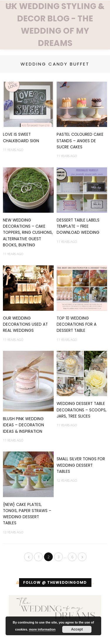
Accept (77, 629)
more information (42, 629)
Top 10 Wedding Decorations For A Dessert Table (77, 324)
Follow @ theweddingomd (55, 582)
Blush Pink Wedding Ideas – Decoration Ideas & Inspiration (23, 425)
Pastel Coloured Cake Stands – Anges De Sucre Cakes (80, 141)
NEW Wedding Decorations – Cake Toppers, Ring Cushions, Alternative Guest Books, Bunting (28, 233)
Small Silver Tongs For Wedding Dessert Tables (81, 465)
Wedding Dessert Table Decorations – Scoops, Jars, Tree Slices (82, 410)
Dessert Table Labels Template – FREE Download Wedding (78, 226)
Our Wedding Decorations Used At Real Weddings (25, 324)
